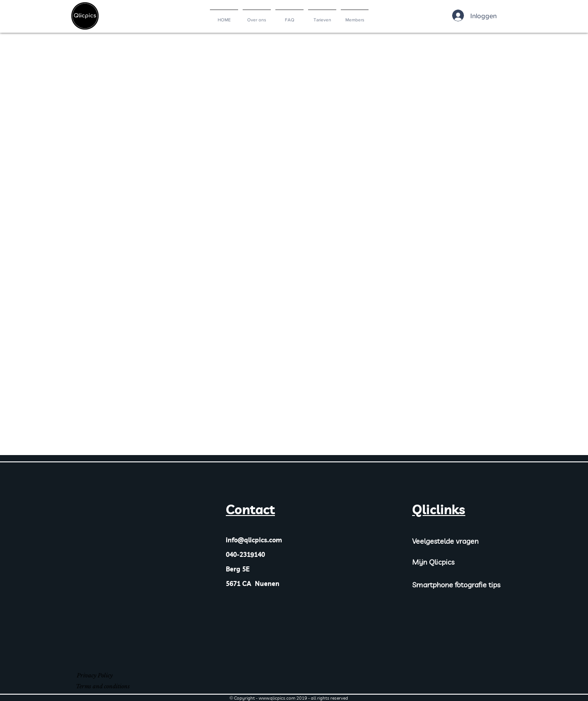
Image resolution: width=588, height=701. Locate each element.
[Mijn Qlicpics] (441, 562)
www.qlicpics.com (277, 698)
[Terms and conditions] (103, 687)
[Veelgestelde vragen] (458, 541)
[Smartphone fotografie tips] (462, 585)
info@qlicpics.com (254, 540)
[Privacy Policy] (95, 676)
